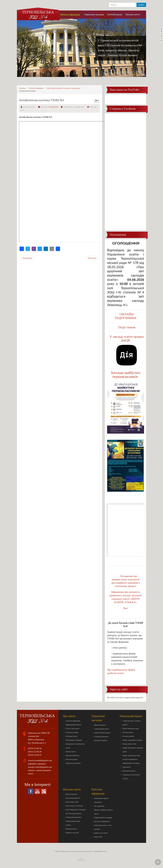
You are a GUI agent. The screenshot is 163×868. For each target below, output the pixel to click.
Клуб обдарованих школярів (76, 810)
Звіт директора (99, 806)
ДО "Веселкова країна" (74, 813)
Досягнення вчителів (73, 798)
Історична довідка (72, 732)
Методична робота (129, 771)
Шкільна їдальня (72, 759)
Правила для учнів (72, 833)
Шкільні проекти (72, 794)
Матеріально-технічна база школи (75, 746)
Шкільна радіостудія (73, 821)
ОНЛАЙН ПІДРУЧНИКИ (126, 316)
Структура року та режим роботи (131, 723)
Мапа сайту (98, 837)
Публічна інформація (36, 88)
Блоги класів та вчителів (74, 806)
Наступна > (93, 258)
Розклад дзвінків (128, 736)
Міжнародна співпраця (74, 740)
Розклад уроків (128, 732)
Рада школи (127, 767)
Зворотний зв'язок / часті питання (103, 827)
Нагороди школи (72, 736)
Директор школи (100, 725)
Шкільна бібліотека (72, 755)
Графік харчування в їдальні (132, 740)
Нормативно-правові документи (101, 800)
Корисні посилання (101, 833)
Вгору (158, 862)
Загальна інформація (73, 721)
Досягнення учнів (72, 802)
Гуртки (68, 825)
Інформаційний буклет (74, 725)
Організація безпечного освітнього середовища (63, 88)
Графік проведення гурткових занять (133, 750)
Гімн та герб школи (72, 729)
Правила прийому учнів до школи (104, 812)
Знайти (141, 5)
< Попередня (27, 258)
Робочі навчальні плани (131, 729)
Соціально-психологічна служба (131, 777)
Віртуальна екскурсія (73, 763)
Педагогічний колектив (102, 733)
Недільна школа (71, 829)
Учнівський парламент (74, 817)
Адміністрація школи (102, 729)
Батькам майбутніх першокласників (126, 375)
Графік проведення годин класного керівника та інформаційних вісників (131, 759)
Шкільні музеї (71, 752)
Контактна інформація (102, 821)
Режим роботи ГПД (129, 744)
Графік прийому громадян (103, 818)
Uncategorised (53, 107)
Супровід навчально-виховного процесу (101, 738)
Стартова (22, 88)
